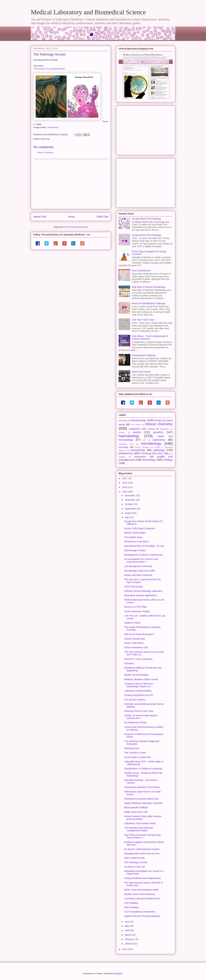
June (127, 922)
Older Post (102, 217)
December (130, 495)
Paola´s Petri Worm (134, 643)
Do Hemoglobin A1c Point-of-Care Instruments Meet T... (141, 560)
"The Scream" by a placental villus (49, 69)
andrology (123, 421)
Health (161, 436)
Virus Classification (141, 271)
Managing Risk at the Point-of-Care (142, 854)
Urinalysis (129, 663)
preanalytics (140, 457)
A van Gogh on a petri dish (138, 757)
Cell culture (136, 425)
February (130, 939)
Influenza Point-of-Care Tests (139, 711)
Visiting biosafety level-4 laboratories (143, 878)
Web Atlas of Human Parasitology (149, 287)
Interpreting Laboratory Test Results (142, 787)
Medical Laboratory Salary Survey (141, 679)
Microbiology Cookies (135, 550)
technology (149, 460)
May (127, 926)
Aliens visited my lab (134, 858)
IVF (144, 440)
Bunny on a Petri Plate (135, 607)
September (131, 509)
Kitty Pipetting (131, 903)
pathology (45, 139)
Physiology (146, 453)
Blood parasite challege (136, 807)
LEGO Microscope (133, 587)
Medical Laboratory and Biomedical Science (88, 12)
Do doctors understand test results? (142, 849)
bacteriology (139, 420)
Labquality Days (126, 444)
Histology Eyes (132, 748)
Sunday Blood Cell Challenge (147, 219)
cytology (151, 429)
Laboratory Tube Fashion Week (140, 823)
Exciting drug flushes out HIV (139, 695)
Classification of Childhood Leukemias (143, 769)
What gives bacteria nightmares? (141, 595)
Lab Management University (138, 566)
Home (71, 217)
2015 (125, 487)
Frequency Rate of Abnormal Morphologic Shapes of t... (139, 685)
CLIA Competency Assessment (140, 912)
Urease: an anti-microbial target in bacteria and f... (141, 717)
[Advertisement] (71, 184)
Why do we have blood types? (139, 634)
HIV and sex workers (135, 700)
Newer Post (40, 217)
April (127, 930)
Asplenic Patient (132, 623)
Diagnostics (164, 429)
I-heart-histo (53, 127)
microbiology (151, 444)
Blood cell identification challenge (149, 303)
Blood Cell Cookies (141, 372)
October (129, 504)
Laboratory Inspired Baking (138, 691)
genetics (158, 432)
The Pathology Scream (136, 862)
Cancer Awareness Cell (136, 647)
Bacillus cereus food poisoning (139, 894)
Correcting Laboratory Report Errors (142, 898)
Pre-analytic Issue (133, 537)
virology (168, 460)
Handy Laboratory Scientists (138, 575)
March (128, 935)
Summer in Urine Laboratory (138, 659)
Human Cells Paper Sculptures (140, 528)
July (127, 517)
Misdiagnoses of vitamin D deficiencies (144, 555)
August (129, 513)
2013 (125, 949)
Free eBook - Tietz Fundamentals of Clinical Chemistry (150, 337)
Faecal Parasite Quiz (135, 639)
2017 (125, 478)
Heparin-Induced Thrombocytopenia (142, 916)
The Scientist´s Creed (135, 753)
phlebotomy (126, 453)
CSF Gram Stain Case (143, 320)
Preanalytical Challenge (144, 355)
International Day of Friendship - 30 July (144, 546)
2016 (125, 483)
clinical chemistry (159, 424)
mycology (123, 447)
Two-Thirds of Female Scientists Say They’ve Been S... (143, 836)
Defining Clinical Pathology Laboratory (143, 591)
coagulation (135, 429)
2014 (125, 492)
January (129, 944)
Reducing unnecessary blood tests (141, 799)
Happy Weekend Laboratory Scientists (143, 803)
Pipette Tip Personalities (136, 675)
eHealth (122, 432)
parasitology (138, 450)
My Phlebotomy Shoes (136, 723)
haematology (129, 436)
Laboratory (159, 440)
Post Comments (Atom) (77, 227)
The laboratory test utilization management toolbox (139, 829)
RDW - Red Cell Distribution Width (141, 890)
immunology (126, 440)
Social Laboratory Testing (137, 611)
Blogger (119, 973)
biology (158, 420)
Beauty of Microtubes (135, 533)
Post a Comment (45, 153)
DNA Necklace (131, 907)
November (130, 500)
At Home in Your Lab (135, 867)
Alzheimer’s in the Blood (136, 542)
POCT (160, 453)
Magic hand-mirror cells (136, 812)
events (137, 432)
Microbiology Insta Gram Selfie (140, 571)
